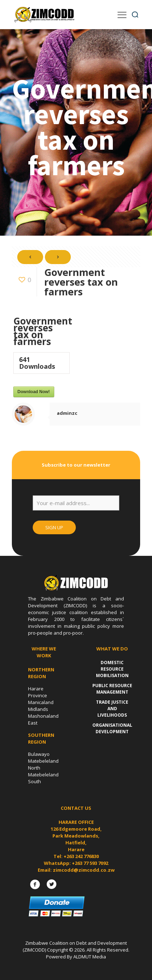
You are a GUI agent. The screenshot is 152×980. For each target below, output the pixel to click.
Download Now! (34, 392)
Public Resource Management (112, 689)
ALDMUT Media (90, 957)
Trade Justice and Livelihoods (112, 709)
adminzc (67, 413)
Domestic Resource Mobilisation (112, 669)
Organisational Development (112, 728)
